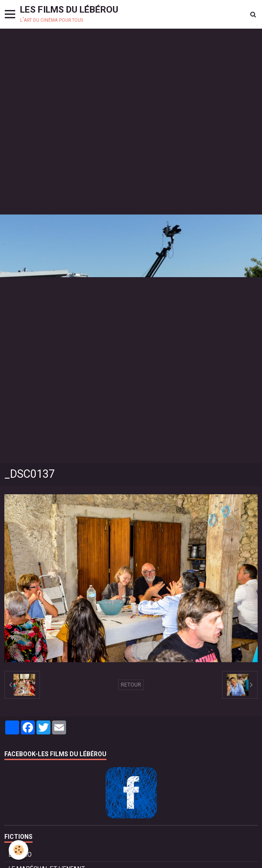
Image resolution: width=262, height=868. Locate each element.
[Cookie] (18, 850)
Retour (131, 685)
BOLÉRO (20, 855)
